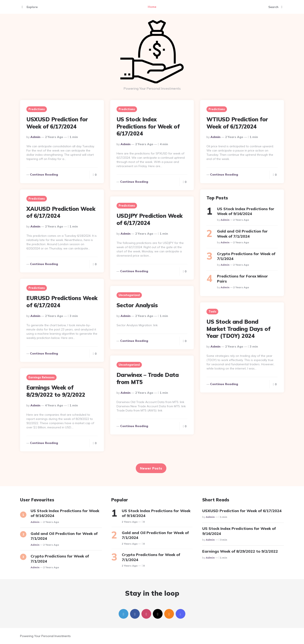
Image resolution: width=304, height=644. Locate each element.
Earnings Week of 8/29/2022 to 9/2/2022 (56, 391)
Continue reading (44, 175)
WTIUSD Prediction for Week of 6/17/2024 (237, 123)
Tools (212, 311)
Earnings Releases (41, 377)
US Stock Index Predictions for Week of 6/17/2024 (148, 126)
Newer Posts (151, 468)
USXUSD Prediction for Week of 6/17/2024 (57, 123)
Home (152, 7)
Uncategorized (129, 295)
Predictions (37, 109)
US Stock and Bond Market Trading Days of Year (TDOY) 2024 (238, 329)
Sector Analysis (137, 305)
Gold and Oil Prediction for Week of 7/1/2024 (242, 234)
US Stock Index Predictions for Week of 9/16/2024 (246, 211)
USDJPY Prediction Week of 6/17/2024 (150, 219)
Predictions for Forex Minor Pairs (242, 279)
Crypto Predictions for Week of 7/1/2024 (246, 256)
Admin (35, 137)
